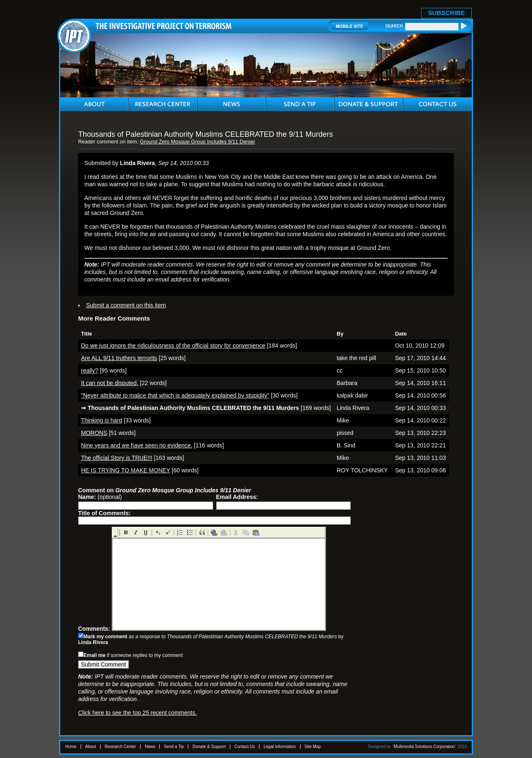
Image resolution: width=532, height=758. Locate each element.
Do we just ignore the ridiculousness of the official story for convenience (173, 346)
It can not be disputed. (110, 383)
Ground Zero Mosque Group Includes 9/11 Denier (197, 142)
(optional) (100, 497)
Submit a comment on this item (126, 305)
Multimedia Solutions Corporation (424, 747)
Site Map (313, 747)
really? (90, 370)
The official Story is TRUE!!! (117, 458)
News (150, 747)
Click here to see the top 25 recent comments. (138, 713)
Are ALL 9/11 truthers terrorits (119, 358)
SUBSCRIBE (446, 13)
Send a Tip (174, 747)
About (91, 747)
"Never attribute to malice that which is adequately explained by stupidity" (175, 395)
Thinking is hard (102, 420)
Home (71, 747)
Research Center (121, 747)
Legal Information (280, 747)
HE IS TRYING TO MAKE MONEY (126, 470)
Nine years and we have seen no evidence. (137, 445)
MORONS (94, 433)
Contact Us (245, 747)
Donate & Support (209, 747)
